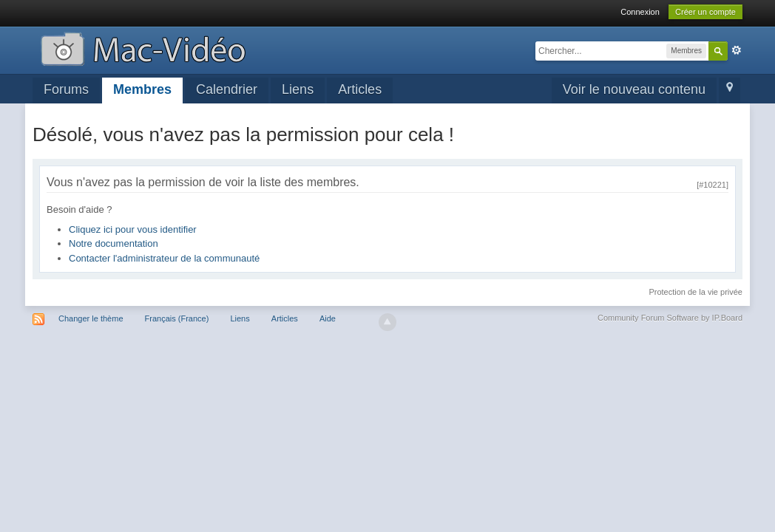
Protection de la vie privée (696, 292)
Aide (328, 318)
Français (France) (177, 318)
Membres (142, 89)
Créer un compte (705, 12)
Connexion (640, 12)
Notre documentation (114, 243)
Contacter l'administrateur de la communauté (164, 258)
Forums (66, 89)
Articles (360, 89)
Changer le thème (91, 318)
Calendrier (227, 89)
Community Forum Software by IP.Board (670, 318)
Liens (298, 89)
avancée (737, 50)
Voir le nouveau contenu (634, 89)
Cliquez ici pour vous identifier (133, 229)
